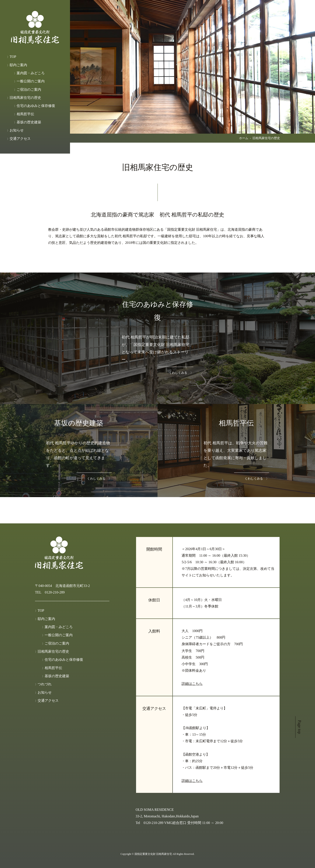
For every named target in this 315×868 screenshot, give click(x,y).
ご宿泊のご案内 (29, 89)
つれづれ (45, 684)
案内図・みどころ (31, 73)
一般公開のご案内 (31, 81)
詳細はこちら (192, 684)
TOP (13, 57)
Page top (299, 727)
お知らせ (17, 130)
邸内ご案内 (18, 65)
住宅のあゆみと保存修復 (36, 106)
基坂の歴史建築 (29, 122)
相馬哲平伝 (25, 114)
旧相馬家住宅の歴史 (25, 98)
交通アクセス (20, 139)
